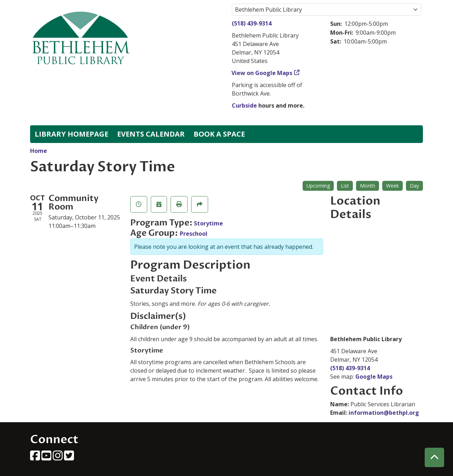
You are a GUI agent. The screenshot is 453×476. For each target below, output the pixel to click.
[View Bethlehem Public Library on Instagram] (58, 458)
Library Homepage (71, 134)
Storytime (208, 223)
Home (39, 151)
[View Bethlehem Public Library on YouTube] (47, 458)
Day (414, 186)
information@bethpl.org (384, 413)
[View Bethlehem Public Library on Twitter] (69, 458)
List (345, 186)
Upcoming (318, 186)
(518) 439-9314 (252, 23)
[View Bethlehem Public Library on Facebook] (36, 458)
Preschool (194, 234)
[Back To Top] (434, 457)
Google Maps (374, 377)
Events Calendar (151, 134)
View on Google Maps (262, 73)
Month (368, 186)
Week (392, 186)
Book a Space (219, 134)
